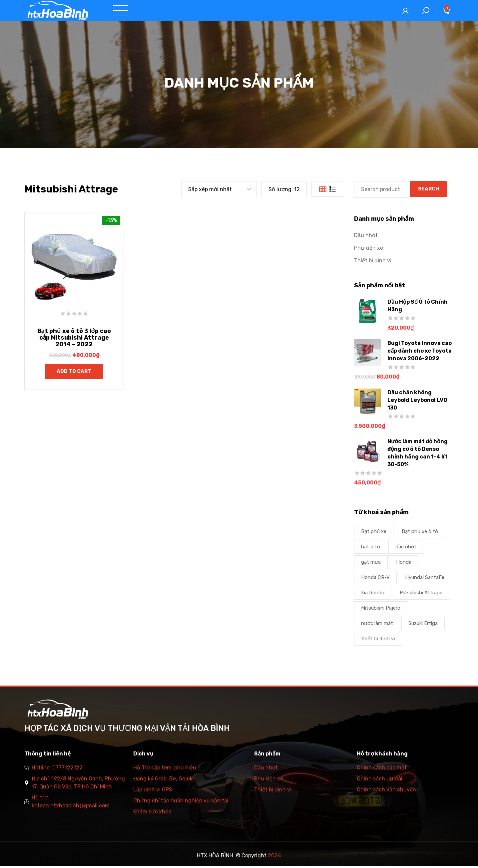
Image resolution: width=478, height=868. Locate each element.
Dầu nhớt (366, 237)
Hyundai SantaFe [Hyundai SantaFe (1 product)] (425, 579)
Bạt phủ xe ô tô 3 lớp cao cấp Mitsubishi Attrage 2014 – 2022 (74, 339)
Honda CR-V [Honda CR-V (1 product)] (375, 579)
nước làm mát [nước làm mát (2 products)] (377, 625)
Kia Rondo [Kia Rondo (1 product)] (373, 594)
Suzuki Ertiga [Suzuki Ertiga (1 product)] (423, 625)
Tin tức (326, 11)
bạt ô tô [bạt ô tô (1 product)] (371, 548)
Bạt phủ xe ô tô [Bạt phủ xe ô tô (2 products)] (420, 533)
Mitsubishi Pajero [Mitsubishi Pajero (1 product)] (381, 610)
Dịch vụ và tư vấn (207, 11)
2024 (274, 857)
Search (429, 190)
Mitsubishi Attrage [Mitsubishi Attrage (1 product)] (421, 594)
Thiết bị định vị (373, 262)
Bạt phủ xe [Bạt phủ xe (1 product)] (374, 533)
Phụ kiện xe (369, 250)
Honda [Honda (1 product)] (404, 564)
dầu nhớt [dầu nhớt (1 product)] (406, 548)
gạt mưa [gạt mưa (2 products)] (371, 564)
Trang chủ (156, 11)
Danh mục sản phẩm (273, 11)
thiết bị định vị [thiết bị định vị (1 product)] (378, 640)
